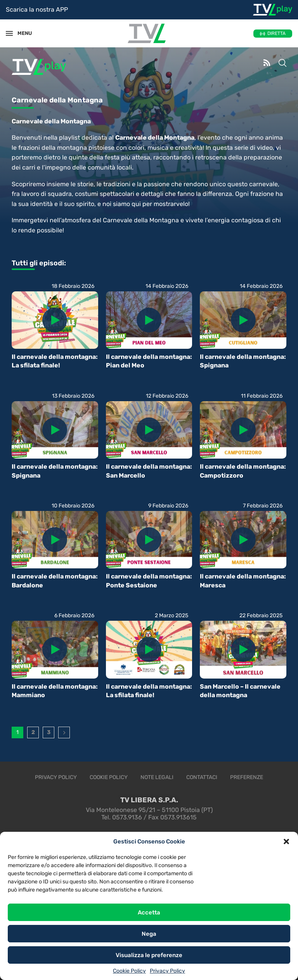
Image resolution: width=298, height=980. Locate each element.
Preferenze (247, 777)
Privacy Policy (167, 971)
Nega (149, 934)
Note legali (157, 777)
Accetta (149, 912)
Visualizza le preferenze (149, 955)
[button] (286, 841)
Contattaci (202, 777)
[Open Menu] (9, 33)
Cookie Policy (129, 971)
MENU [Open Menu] (21, 33)
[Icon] (55, 320)
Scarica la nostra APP (37, 10)
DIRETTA (276, 33)
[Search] (282, 64)
